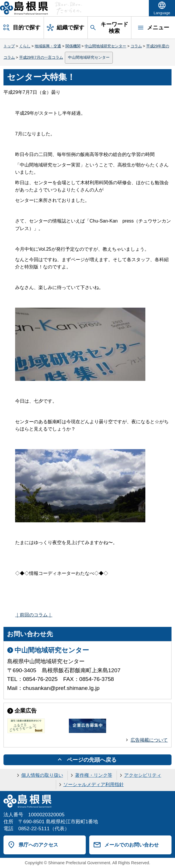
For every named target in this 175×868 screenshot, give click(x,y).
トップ (9, 46)
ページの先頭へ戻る (92, 760)
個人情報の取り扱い (42, 775)
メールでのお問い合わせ (132, 845)
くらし (25, 46)
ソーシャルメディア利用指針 (94, 784)
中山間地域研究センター (105, 46)
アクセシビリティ (143, 775)
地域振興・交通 (48, 46)
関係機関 (73, 46)
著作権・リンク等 (94, 775)
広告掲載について (149, 740)
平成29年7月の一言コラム (41, 57)
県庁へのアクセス (38, 845)
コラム (136, 46)
